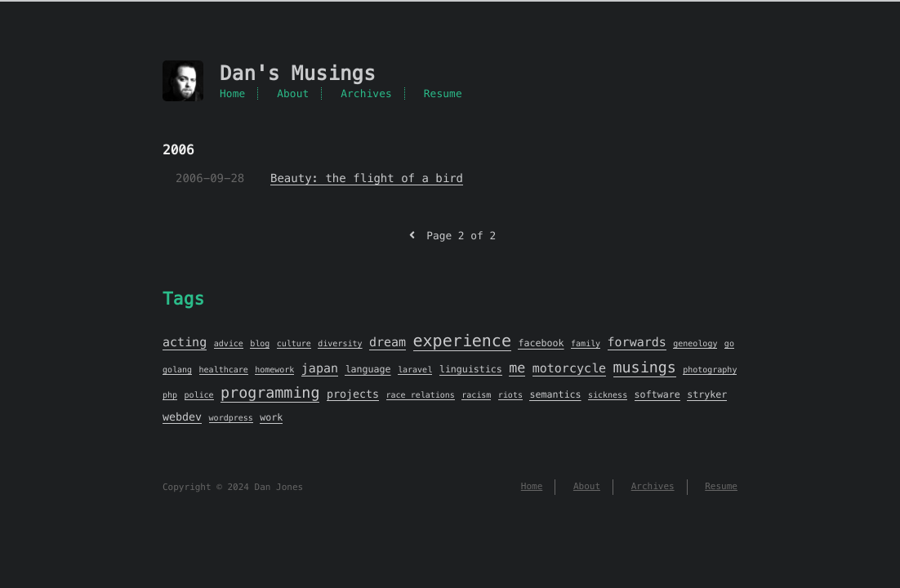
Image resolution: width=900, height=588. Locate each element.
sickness (608, 395)
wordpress (231, 418)
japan (320, 369)
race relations (421, 395)
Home (232, 94)
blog (260, 343)
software (657, 395)
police (199, 395)
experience (462, 341)
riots (510, 395)
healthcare (224, 370)
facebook (541, 344)
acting (185, 343)
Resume (443, 94)
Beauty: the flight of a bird (367, 178)
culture (294, 343)
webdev (182, 417)
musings (645, 368)
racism (476, 395)
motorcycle (569, 369)
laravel (415, 370)
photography (710, 370)
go (729, 343)
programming (270, 393)
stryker (707, 395)
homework (274, 370)
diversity (340, 343)
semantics (555, 395)
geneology (695, 343)
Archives (366, 94)
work (271, 418)
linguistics (471, 370)
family (586, 343)
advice (229, 343)
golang (177, 370)
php (170, 395)
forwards (637, 343)
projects (353, 394)
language (368, 370)
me (517, 368)
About (293, 94)
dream (388, 343)
